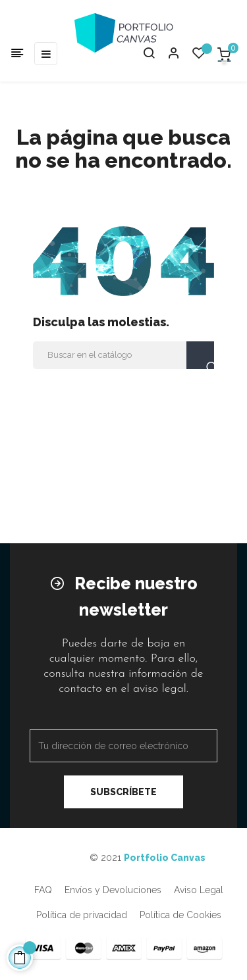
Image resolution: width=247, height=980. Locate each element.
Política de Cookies (180, 915)
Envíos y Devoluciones (113, 890)
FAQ (43, 890)
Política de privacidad (82, 915)
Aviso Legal (199, 890)
